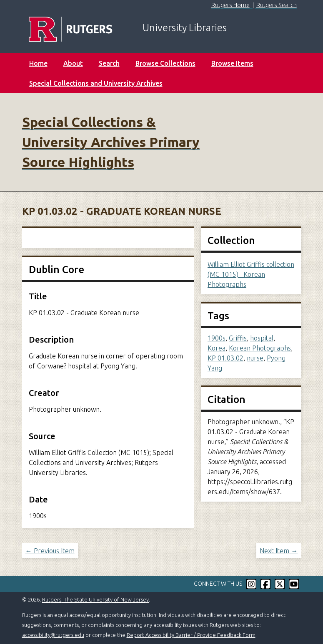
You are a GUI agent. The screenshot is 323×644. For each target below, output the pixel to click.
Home (38, 63)
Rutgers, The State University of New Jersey (95, 599)
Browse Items (232, 63)
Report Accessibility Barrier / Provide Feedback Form (191, 635)
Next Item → (279, 551)
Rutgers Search (277, 5)
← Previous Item (50, 551)
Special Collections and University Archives (96, 83)
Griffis (238, 338)
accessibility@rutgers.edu (53, 635)
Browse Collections (165, 63)
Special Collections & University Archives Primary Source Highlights (111, 142)
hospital (262, 338)
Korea (217, 348)
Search (109, 63)
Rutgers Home (230, 5)
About (73, 63)
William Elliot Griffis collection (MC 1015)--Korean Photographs (251, 274)
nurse (255, 358)
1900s (217, 338)
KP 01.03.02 (225, 358)
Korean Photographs (260, 348)
